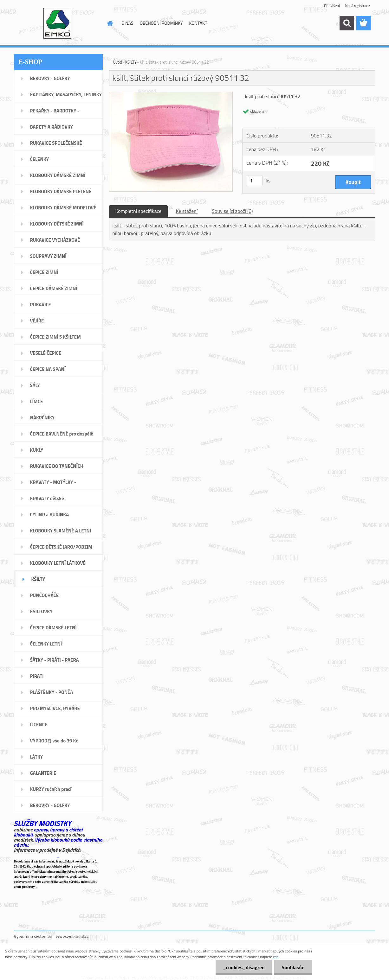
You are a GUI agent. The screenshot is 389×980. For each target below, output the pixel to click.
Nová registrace (357, 6)
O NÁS (127, 23)
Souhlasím (292, 967)
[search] (347, 23)
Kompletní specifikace (139, 211)
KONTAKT (198, 23)
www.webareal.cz (72, 936)
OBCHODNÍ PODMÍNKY (161, 23)
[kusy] (255, 181)
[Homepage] (109, 23)
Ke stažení (187, 211)
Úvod (118, 62)
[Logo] (58, 23)
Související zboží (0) (232, 211)
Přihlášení (332, 6)
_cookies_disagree (242, 967)
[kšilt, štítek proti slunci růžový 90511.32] (171, 95)
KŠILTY (131, 62)
